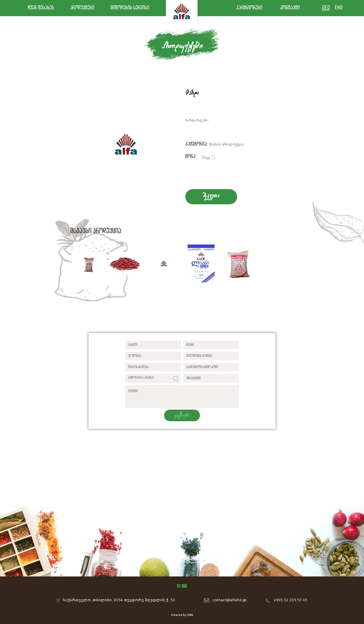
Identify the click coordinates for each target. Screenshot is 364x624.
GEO (326, 8)
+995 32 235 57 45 (290, 600)
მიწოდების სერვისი (130, 8)
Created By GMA (182, 615)
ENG (339, 8)
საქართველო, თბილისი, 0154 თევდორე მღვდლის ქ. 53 (119, 600)
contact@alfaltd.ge (230, 600)
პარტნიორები (249, 8)
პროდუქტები (82, 8)
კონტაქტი (290, 8)
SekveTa (211, 196)
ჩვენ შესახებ (41, 8)
